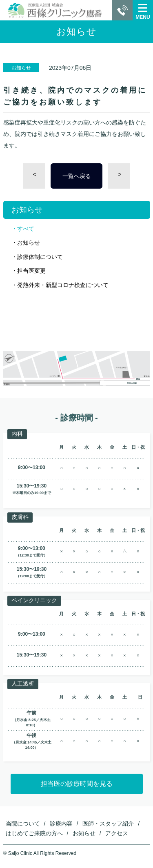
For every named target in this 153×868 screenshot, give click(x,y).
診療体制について (40, 257)
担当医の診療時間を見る (77, 784)
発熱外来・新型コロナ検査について (63, 285)
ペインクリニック (34, 600)
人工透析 (23, 683)
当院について (23, 823)
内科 (17, 434)
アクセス (117, 833)
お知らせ (29, 243)
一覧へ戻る (77, 176)
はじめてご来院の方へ (34, 833)
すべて (26, 229)
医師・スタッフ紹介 (108, 823)
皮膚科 (20, 517)
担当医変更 (31, 271)
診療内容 (61, 823)
